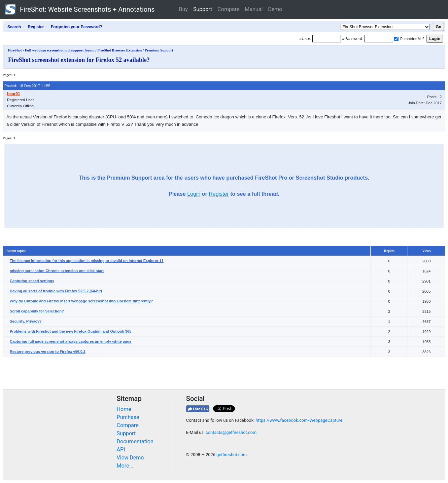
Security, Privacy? (26, 321)
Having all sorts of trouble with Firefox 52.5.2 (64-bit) (56, 291)
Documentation (135, 441)
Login (194, 194)
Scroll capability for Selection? (37, 311)
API (121, 450)
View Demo (130, 458)
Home (124, 409)
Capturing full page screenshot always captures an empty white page (71, 341)
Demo (275, 9)
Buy (183, 9)
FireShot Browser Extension (119, 50)
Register (219, 194)
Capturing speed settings (32, 281)
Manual (254, 9)
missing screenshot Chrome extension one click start (57, 271)
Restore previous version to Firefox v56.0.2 (48, 351)
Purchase (128, 417)
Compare (228, 9)
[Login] (327, 39)
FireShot (80, 9)
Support (203, 9)
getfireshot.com (232, 455)
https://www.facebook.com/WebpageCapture (299, 420)
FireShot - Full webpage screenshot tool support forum (51, 50)
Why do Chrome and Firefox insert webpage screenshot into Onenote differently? (81, 301)
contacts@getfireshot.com (231, 432)
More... (125, 466)
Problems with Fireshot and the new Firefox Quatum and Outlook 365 (71, 331)
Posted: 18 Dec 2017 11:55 (27, 86)
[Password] (379, 39)
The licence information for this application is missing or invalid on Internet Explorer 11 (87, 261)
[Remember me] (396, 39)
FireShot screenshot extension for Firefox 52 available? (79, 60)
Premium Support (159, 50)
